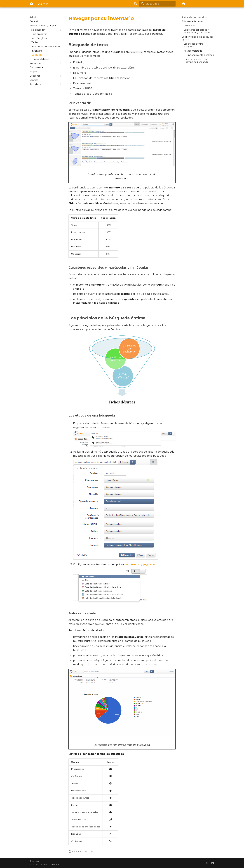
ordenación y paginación (141, 564)
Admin (33, 17)
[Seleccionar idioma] (135, 4)
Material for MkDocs (50, 865)
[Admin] (31, 4)
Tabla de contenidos (194, 17)
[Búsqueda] (157, 4)
